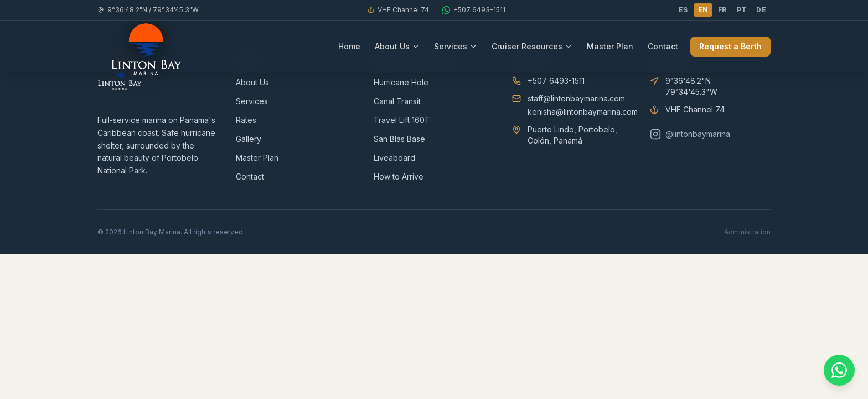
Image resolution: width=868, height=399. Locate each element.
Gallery (249, 139)
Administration (747, 232)
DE (761, 10)
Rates (246, 120)
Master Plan (610, 46)
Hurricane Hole (401, 82)
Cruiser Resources (532, 46)
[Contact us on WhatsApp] (839, 370)
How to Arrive (399, 177)
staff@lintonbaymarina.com (576, 98)
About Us (397, 46)
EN (703, 10)
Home (349, 46)
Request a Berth (730, 46)
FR (722, 10)
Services (456, 46)
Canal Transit (397, 101)
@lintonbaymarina (690, 134)
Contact (663, 46)
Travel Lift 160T (402, 120)
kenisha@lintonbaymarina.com (583, 112)
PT (742, 10)
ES (683, 10)
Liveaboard (394, 158)
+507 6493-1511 (556, 81)
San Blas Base (399, 139)
